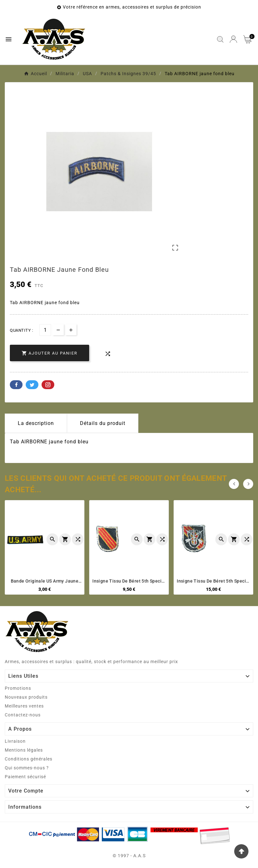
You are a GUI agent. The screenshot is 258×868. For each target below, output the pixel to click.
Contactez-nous (23, 715)
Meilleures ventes (24, 706)
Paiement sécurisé (25, 777)
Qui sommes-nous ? (27, 768)
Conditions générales (29, 759)
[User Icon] (233, 39)
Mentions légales (24, 750)
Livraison (15, 741)
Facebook (16, 385)
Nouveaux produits (26, 697)
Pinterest (48, 385)
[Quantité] (45, 330)
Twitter (32, 385)
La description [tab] (36, 423)
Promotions (18, 688)
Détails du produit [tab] (103, 423)
